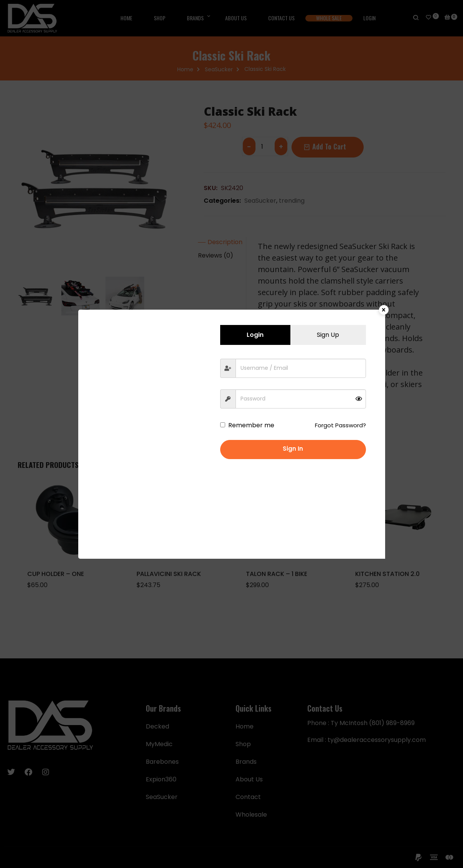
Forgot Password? (340, 425)
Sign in (293, 449)
